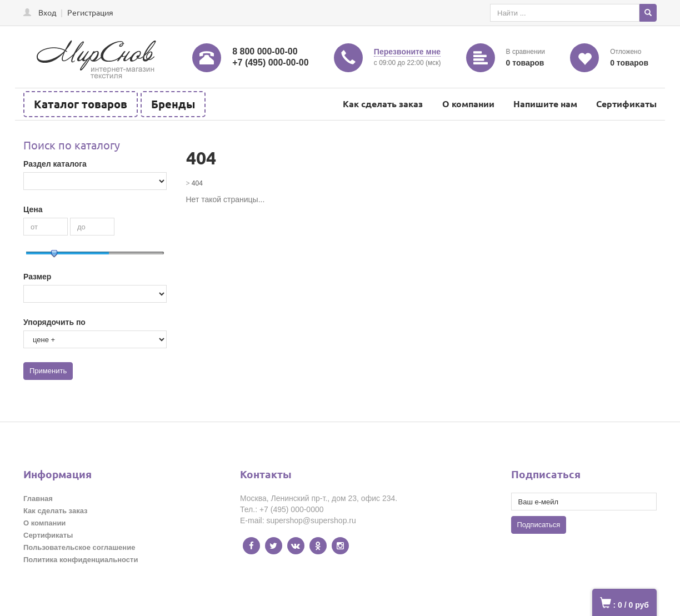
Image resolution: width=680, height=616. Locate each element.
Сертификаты (626, 104)
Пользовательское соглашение (79, 547)
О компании (468, 104)
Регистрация (90, 12)
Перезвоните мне (407, 52)
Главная (38, 499)
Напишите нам (545, 104)
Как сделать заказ (383, 104)
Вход (47, 12)
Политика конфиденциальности (81, 560)
